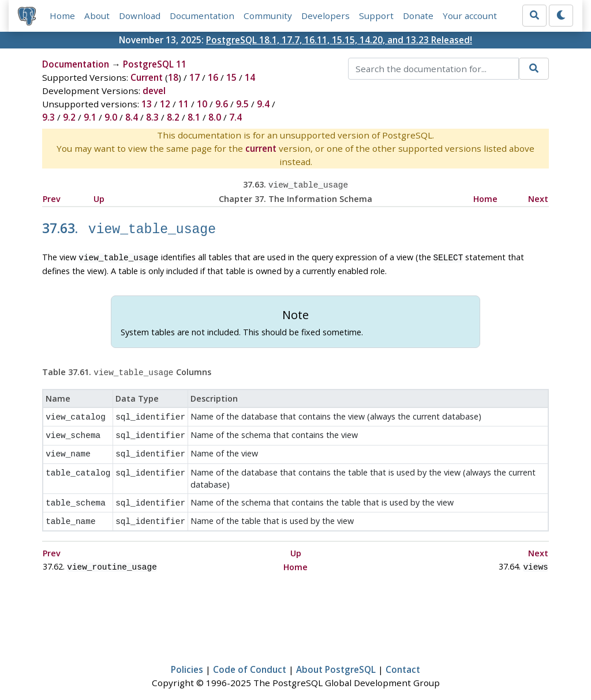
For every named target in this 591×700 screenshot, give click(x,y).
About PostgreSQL (336, 657)
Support (376, 16)
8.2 (173, 117)
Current (147, 77)
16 (213, 77)
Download (140, 16)
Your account (470, 16)
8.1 (194, 117)
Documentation (202, 16)
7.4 (235, 117)
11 (184, 104)
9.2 (69, 117)
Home (62, 16)
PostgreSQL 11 (155, 64)
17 (194, 77)
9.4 (263, 104)
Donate (418, 16)
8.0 (215, 117)
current (261, 148)
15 (231, 77)
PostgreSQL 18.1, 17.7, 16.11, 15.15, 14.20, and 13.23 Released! (339, 40)
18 (173, 77)
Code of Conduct (250, 657)
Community (268, 16)
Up (99, 198)
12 (165, 104)
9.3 (48, 117)
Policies (187, 657)
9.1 (90, 117)
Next (538, 198)
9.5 (242, 104)
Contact (403, 657)
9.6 (222, 104)
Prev (52, 198)
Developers (326, 16)
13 (147, 104)
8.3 (152, 117)
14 (250, 77)
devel (154, 91)
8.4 (132, 117)
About (97, 16)
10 (202, 104)
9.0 (111, 117)
